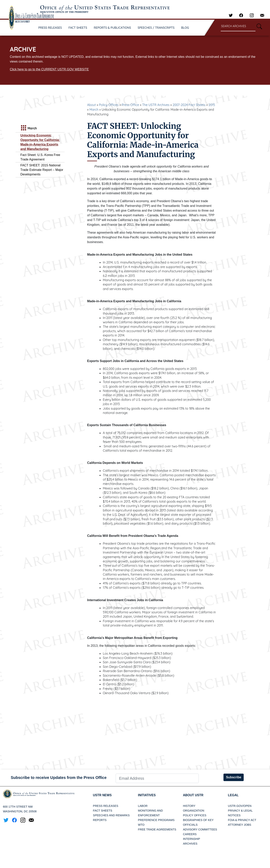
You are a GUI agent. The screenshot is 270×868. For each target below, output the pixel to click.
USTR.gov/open (240, 806)
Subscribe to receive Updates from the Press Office (59, 778)
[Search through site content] (238, 26)
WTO (141, 825)
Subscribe (234, 777)
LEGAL (233, 795)
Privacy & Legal (240, 811)
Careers (190, 834)
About (92, 105)
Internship (192, 839)
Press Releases (106, 806)
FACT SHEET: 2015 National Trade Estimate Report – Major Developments (42, 170)
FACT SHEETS (78, 28)
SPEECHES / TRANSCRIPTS (156, 28)
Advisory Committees (200, 829)
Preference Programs (156, 820)
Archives (190, 844)
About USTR (193, 795)
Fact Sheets (103, 811)
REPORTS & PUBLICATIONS (113, 28)
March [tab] (28, 128)
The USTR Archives (156, 105)
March (94, 110)
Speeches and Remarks (111, 815)
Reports (100, 820)
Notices (234, 815)
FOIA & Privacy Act (242, 820)
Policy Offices (109, 105)
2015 (212, 105)
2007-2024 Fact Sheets (189, 105)
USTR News (102, 795)
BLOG (185, 28)
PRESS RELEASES (50, 28)
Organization (194, 811)
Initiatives (147, 795)
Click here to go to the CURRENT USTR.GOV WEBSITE (49, 69)
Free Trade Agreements (157, 829)
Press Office (130, 105)
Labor (143, 806)
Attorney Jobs (240, 825)
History (189, 806)
